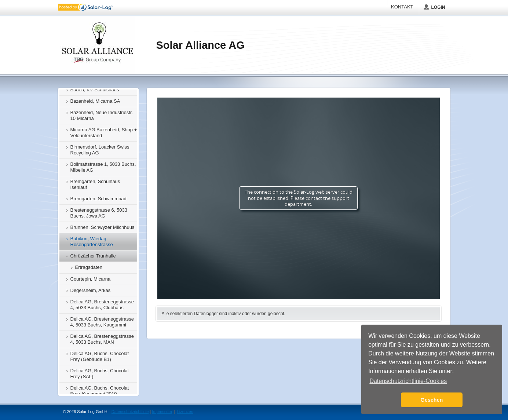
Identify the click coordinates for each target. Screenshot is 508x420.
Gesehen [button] (432, 400)
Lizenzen (185, 412)
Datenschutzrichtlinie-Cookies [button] (408, 381)
